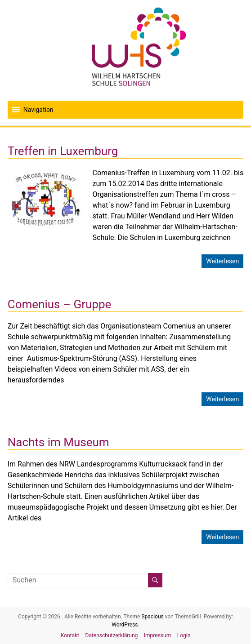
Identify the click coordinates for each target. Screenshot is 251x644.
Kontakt (70, 635)
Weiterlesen (222, 261)
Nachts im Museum (58, 442)
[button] (38, 110)
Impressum (157, 635)
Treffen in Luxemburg (63, 151)
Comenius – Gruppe (60, 304)
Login (184, 635)
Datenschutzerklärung (112, 635)
